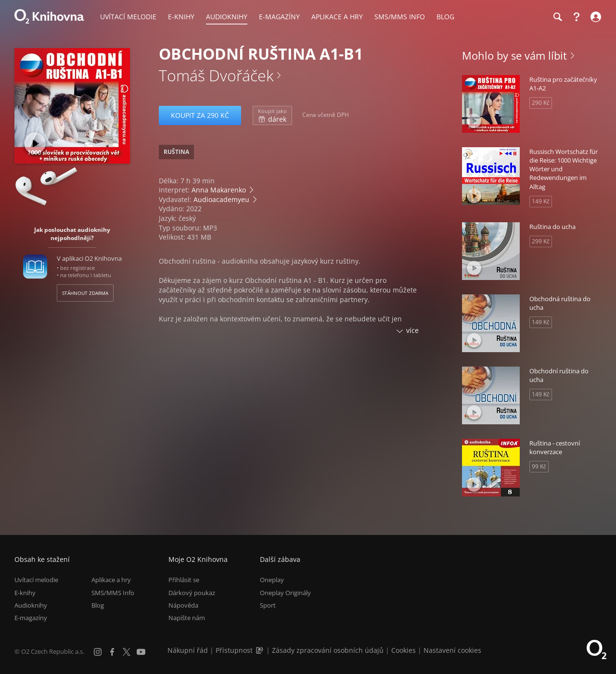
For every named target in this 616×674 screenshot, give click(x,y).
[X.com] (127, 652)
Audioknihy (31, 605)
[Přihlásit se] (595, 17)
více (412, 330)
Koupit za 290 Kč (200, 115)
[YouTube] (141, 652)
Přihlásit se (184, 580)
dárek (272, 115)
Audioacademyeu (221, 199)
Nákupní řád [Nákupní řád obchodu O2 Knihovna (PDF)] (188, 650)
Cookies (404, 650)
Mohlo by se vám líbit (514, 55)
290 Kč (541, 103)
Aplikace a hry (111, 580)
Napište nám (187, 618)
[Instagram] (98, 652)
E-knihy (25, 593)
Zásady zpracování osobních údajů (328, 650)
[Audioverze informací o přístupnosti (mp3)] (260, 650)
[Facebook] (112, 652)
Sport (268, 605)
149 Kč (541, 201)
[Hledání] (557, 17)
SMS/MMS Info (113, 593)
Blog (98, 605)
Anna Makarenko (219, 190)
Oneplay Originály (285, 593)
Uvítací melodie (36, 580)
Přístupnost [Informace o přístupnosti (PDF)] (234, 650)
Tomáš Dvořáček (216, 75)
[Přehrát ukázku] (35, 143)
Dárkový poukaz (192, 593)
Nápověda (183, 605)
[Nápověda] (577, 17)
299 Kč (541, 241)
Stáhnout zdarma (85, 293)
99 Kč (539, 466)
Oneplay (272, 580)
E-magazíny (31, 618)
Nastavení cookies (452, 650)
